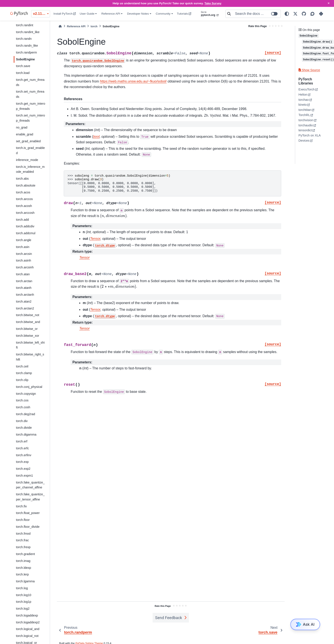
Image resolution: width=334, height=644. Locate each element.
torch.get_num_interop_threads (30, 106)
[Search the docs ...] (257, 14)
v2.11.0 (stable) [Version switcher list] (42, 14)
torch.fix (21, 506)
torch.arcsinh (25, 267)
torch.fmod (23, 534)
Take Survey (213, 3)
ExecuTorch (307, 89)
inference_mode (27, 160)
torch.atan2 (24, 301)
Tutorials (184, 14)
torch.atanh (24, 288)
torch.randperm (26, 52)
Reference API (111, 14)
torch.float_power (28, 513)
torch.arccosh (25, 213)
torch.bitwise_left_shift (30, 345)
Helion (303, 95)
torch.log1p (24, 602)
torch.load (23, 73)
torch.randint (24, 25)
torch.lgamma (25, 581)
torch (94, 26)
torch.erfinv (24, 455)
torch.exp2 (23, 469)
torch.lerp (22, 574)
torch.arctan (24, 281)
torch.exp (22, 462)
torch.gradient (25, 554)
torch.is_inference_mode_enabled (30, 169)
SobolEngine (25, 59)
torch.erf (22, 441)
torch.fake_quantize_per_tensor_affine (30, 497)
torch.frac (22, 540)
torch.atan (23, 274)
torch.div (22, 421)
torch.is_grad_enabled (30, 150)
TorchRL (304, 115)
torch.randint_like (28, 32)
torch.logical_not (27, 636)
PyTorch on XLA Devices (310, 138)
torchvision (306, 120)
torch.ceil (22, 366)
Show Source (309, 70)
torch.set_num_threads (30, 94)
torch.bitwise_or (27, 329)
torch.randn (24, 39)
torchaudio (306, 125)
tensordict (305, 130)
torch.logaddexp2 (28, 622)
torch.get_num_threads (30, 82)
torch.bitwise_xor (27, 336)
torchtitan (305, 110)
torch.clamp (24, 373)
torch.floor (23, 520)
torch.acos (23, 192)
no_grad (22, 127)
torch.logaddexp (27, 615)
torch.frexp (23, 547)
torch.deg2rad (25, 414)
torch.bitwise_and (28, 322)
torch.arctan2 (25, 308)
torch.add (22, 220)
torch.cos (22, 400)
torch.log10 (24, 595)
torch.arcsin (24, 254)
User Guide (87, 14)
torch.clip (22, 380)
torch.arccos (24, 199)
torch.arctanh (25, 295)
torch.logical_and (28, 629)
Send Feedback (169, 618)
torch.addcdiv (25, 226)
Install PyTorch (65, 14)
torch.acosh (24, 206)
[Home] (60, 26)
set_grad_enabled (28, 141)
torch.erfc (22, 448)
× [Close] (329, 3)
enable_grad (24, 134)
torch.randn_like (27, 46)
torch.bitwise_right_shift (30, 357)
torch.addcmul (26, 233)
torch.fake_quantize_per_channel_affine (30, 485)
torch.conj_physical (29, 387)
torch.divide (24, 428)
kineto (303, 105)
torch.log (22, 588)
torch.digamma (26, 434)
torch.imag (23, 561)
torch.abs (22, 179)
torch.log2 (23, 609)
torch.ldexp (23, 568)
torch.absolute (26, 185)
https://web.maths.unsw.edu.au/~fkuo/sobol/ (133, 81)
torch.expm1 (24, 476)
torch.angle (24, 240)
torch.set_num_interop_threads (30, 118)
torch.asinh (23, 260)
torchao (304, 100)
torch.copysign (26, 394)
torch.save (23, 66)
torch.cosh (23, 407)
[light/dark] (287, 14)
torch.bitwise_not (27, 315)
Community (163, 14)
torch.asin (23, 247)
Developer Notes (138, 14)
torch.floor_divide (28, 527)
